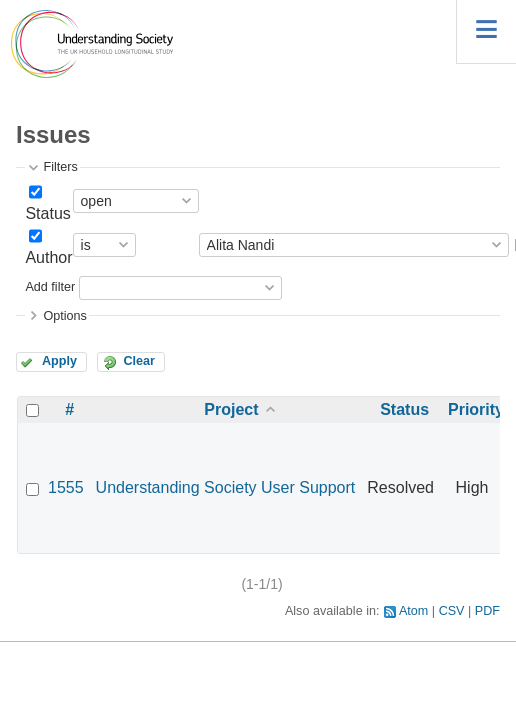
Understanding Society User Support (226, 487)
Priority (476, 409)
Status (47, 213)
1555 (66, 487)
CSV (452, 611)
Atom (413, 611)
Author (48, 257)
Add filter (50, 287)
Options (64, 316)
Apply (59, 361)
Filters (60, 167)
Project (231, 409)
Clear (139, 361)
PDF (487, 611)
